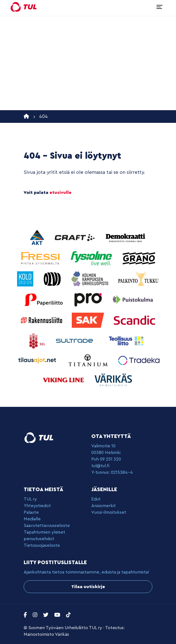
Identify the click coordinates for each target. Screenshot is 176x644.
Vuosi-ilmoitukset (109, 512)
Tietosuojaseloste (42, 545)
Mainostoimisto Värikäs (46, 634)
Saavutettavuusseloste (47, 526)
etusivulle (61, 193)
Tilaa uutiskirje (88, 587)
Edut (96, 499)
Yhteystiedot (37, 506)
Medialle (32, 519)
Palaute (31, 512)
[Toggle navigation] (159, 7)
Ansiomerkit (104, 506)
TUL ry (30, 499)
